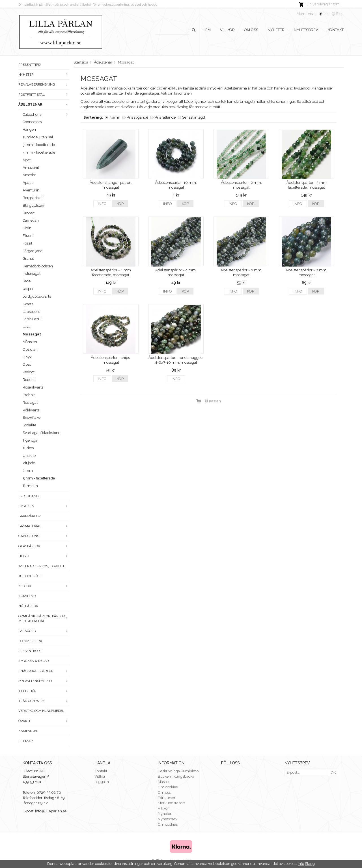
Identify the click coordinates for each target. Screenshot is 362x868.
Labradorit (31, 312)
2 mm (28, 471)
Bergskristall (33, 198)
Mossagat (32, 334)
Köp (120, 204)
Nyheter (276, 30)
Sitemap (25, 741)
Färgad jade (33, 251)
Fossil (27, 243)
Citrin (27, 228)
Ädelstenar (44, 104)
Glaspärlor (44, 546)
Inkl (327, 14)
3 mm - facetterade (39, 145)
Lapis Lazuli (33, 319)
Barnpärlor (30, 516)
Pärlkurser (167, 798)
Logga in (102, 782)
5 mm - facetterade (39, 478)
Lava (27, 327)
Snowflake (32, 417)
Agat (27, 160)
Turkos (28, 448)
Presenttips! (30, 65)
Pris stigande (137, 117)
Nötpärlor (28, 606)
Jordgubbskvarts (37, 296)
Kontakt (336, 30)
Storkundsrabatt (171, 803)
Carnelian (31, 220)
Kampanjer (28, 731)
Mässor (164, 782)
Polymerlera (30, 641)
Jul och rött (30, 576)
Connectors (32, 122)
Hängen (29, 129)
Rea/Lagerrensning (44, 84)
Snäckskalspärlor (44, 671)
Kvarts (28, 304)
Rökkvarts (31, 410)
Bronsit (29, 213)
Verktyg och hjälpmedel (41, 711)
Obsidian (30, 349)
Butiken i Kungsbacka (176, 776)
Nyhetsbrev (306, 30)
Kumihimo (27, 596)
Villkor (227, 30)
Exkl (340, 14)
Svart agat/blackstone (41, 433)
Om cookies (168, 787)
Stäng (310, 864)
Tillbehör (44, 691)
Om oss (251, 30)
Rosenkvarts (33, 387)
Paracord (44, 631)
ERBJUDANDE (29, 496)
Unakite (29, 456)
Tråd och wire (44, 701)
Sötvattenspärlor (44, 681)
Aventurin (31, 190)
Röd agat (30, 403)
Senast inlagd (194, 117)
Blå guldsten (33, 205)
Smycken (44, 506)
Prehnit (29, 395)
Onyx (27, 357)
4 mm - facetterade (39, 152)
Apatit (28, 183)
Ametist (29, 175)
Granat (28, 259)
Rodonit (29, 380)
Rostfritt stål (44, 95)
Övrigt (44, 721)
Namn (115, 117)
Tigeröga (30, 440)
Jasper (28, 289)
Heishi (44, 556)
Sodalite (29, 425)
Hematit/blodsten (38, 266)
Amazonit (31, 168)
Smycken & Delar (34, 661)
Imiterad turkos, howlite (42, 566)
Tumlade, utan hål (38, 137)
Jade (27, 281)
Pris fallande (165, 117)
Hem (207, 30)
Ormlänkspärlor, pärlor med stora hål (44, 619)
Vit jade (29, 463)
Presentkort (30, 651)
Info (102, 204)
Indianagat (32, 273)
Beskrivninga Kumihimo (178, 771)
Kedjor (44, 586)
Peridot (29, 372)
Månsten (30, 342)
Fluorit (28, 236)
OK (333, 773)
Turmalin (30, 486)
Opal (27, 364)
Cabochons (46, 115)
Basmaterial (44, 526)
